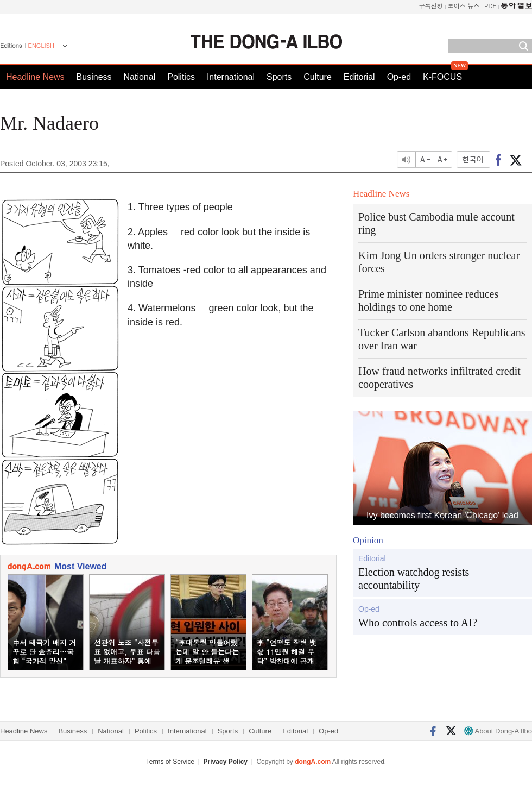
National (140, 77)
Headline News (35, 77)
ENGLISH (41, 46)
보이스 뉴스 (464, 6)
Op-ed (399, 77)
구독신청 (431, 6)
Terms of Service (170, 762)
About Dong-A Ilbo (498, 731)
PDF (490, 6)
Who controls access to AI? (418, 623)
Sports (279, 77)
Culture (318, 77)
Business (94, 77)
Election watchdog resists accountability (414, 579)
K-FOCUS (442, 77)
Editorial (359, 77)
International (231, 77)
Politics (181, 77)
